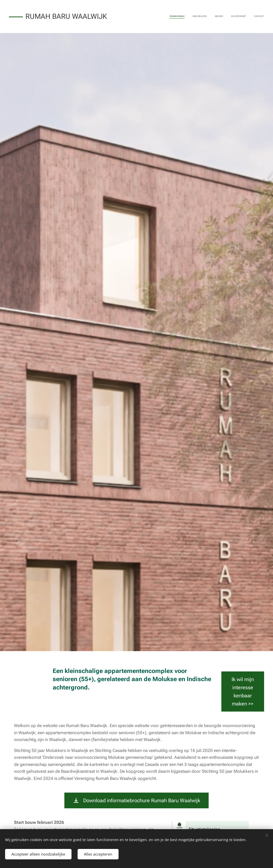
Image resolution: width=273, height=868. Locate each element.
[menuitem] (233, 17)
